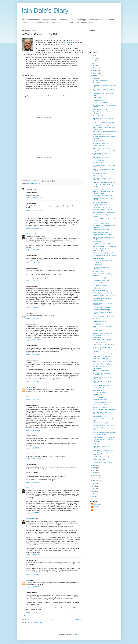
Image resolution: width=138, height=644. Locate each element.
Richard (29, 488)
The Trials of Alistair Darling (101, 103)
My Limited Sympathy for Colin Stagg (103, 316)
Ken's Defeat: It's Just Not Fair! (102, 207)
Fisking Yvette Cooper (99, 283)
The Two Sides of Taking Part (101, 359)
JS (94, 510)
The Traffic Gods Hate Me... (101, 342)
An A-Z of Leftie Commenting (101, 385)
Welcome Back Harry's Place (101, 143)
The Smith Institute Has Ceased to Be (104, 437)
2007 (93, 484)
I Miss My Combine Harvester (101, 223)
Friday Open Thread (98, 301)
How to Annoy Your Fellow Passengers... (104, 212)
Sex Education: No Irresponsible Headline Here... (102, 154)
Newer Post (25, 620)
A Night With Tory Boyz (99, 388)
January (96, 480)
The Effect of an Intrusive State (102, 356)
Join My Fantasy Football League (102, 362)
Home (53, 620)
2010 (93, 61)
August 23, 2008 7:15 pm (34, 459)
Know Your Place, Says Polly (101, 230)
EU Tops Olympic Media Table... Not (103, 293)
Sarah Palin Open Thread (100, 109)
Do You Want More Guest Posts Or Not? (104, 410)
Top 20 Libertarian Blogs (100, 202)
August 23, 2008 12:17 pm (34, 228)
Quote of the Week (98, 83)
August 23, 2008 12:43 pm (34, 250)
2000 (93, 496)
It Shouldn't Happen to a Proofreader (103, 123)
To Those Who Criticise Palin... (102, 80)
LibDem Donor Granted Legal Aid (102, 347)
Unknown (29, 387)
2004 (93, 491)
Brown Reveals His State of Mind (102, 196)
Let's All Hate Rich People (100, 405)
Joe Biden (70, 42)
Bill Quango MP (31, 234)
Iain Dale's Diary (45, 10)
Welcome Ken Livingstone (100, 157)
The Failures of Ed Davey (100, 288)
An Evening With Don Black (101, 285)
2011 (93, 58)
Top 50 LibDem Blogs (99, 141)
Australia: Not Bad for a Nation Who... (103, 333)
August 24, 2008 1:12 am (34, 555)
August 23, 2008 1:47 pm (34, 308)
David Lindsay (31, 519)
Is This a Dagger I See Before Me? (103, 134)
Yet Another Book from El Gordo (102, 402)
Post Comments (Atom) (36, 623)
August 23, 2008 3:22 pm (34, 340)
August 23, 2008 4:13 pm (34, 430)
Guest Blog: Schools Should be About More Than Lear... (103, 413)
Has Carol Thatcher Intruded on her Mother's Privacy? (103, 192)
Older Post (79, 620)
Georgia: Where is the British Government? (101, 336)
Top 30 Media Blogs (98, 271)
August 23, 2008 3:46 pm (34, 381)
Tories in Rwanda (98, 397)
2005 (93, 489)
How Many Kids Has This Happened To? (104, 246)
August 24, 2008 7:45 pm (34, 574)
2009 (93, 63)
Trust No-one (96, 444)
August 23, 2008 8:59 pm (34, 513)
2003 (93, 494)
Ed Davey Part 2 (97, 265)
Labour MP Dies (97, 331)
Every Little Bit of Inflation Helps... (102, 244)
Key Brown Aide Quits (99, 98)
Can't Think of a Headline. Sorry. (102, 457)
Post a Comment (29, 616)
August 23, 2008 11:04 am (34, 198)
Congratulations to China (100, 416)
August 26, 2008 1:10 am (34, 587)
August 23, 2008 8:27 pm (34, 482)
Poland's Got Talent (98, 100)
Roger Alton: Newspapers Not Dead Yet (104, 182)
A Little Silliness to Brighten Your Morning (105, 256)
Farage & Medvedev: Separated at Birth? (104, 151)
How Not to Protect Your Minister (102, 319)
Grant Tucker (97, 504)
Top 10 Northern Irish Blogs (101, 232)
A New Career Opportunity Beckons (103, 364)
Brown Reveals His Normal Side (102, 189)
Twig (28, 313)
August (95, 78)
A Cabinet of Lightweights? (100, 423)
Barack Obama (30, 183)
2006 (93, 486)
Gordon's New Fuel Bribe (100, 400)
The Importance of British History (102, 235)
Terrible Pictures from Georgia (101, 310)
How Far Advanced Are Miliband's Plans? (105, 132)
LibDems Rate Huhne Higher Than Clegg (105, 432)
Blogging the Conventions (100, 205)
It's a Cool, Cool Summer (100, 160)
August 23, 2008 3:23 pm (34, 354)
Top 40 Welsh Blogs (98, 163)
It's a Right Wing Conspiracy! (101, 125)
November (96, 71)
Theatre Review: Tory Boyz (100, 278)
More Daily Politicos (98, 324)
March (95, 475)
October (96, 73)
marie (28, 580)
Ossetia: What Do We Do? (100, 407)
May (94, 470)
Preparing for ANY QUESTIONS (102, 307)
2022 (93, 56)
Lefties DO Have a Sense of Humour (103, 345)
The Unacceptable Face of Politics (103, 462)
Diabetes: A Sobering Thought (101, 371)
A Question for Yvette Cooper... (102, 280)
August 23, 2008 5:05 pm (34, 448)
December (96, 68)
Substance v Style (98, 176)
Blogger (77, 634)
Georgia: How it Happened (100, 291)
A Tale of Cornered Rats (100, 435)
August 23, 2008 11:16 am (34, 210)
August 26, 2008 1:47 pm (34, 612)
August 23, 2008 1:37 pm (34, 280)
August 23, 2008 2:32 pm (34, 318)
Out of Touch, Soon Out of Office (102, 340)
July (94, 465)
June (95, 468)
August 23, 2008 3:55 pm (34, 399)
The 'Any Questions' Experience (102, 298)
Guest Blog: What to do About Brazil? (103, 450)
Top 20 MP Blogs (98, 241)
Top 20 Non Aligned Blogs (100, 173)
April (94, 473)
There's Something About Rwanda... (103, 354)
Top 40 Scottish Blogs (99, 146)
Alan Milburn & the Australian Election (103, 426)
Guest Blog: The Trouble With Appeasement (101, 374)
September (96, 76)
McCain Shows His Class (100, 116)
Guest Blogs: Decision (99, 391)
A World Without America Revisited (103, 253)
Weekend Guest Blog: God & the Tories (104, 296)
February (96, 478)
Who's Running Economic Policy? (102, 148)
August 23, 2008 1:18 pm (34, 262)
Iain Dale (96, 507)
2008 (93, 66)
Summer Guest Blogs (99, 460)
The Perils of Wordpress (100, 321)
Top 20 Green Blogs (98, 258)
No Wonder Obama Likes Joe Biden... (104, 210)
